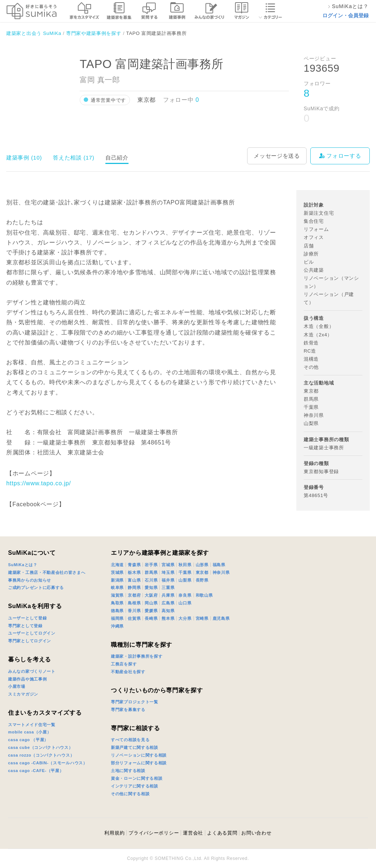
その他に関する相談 (130, 794)
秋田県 (185, 565)
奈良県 (185, 595)
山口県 (185, 603)
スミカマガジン (23, 694)
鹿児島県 (221, 618)
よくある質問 (222, 833)
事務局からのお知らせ (30, 580)
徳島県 (117, 611)
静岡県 (134, 587)
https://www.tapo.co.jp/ (39, 483)
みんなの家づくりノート (32, 671)
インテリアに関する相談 (135, 786)
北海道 (117, 565)
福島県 (219, 565)
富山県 (134, 580)
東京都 (202, 572)
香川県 (134, 611)
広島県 (168, 603)
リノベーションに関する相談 (139, 755)
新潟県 (117, 580)
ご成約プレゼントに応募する (36, 587)
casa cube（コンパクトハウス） (41, 747)
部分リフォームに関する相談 (139, 763)
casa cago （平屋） (28, 740)
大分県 (185, 618)
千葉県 (185, 572)
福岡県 (117, 618)
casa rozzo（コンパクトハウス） (41, 755)
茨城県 (117, 572)
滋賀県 (117, 595)
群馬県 (151, 572)
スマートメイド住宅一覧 (32, 725)
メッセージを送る (277, 156)
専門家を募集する (128, 710)
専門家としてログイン (30, 641)
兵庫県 (168, 595)
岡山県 (151, 603)
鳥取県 (117, 603)
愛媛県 (151, 611)
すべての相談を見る (130, 740)
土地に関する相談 (128, 771)
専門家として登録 (25, 626)
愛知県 (151, 587)
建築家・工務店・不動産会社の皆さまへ (47, 572)
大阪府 (151, 595)
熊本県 (168, 618)
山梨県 (185, 580)
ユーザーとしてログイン (32, 633)
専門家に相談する (135, 728)
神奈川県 (221, 572)
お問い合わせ (256, 833)
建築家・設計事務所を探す (137, 656)
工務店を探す (124, 664)
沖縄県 (117, 626)
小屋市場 (17, 686)
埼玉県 (168, 572)
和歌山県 (204, 595)
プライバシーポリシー (154, 833)
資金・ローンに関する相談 (137, 778)
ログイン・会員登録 (346, 15)
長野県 (202, 580)
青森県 (134, 565)
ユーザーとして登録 (27, 618)
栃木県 (134, 572)
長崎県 (151, 618)
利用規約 (114, 833)
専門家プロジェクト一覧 (135, 702)
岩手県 (151, 565)
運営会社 (193, 833)
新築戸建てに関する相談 (135, 747)
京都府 (134, 595)
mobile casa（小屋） (30, 732)
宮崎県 (202, 618)
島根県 (134, 603)
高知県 (168, 611)
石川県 (151, 580)
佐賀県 (134, 618)
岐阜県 (117, 587)
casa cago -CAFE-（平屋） (36, 771)
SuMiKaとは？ (23, 565)
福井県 (168, 580)
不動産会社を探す (128, 672)
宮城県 (168, 565)
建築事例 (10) (24, 158)
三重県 (168, 587)
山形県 (202, 565)
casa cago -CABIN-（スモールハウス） (48, 763)
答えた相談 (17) (74, 158)
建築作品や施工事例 (27, 679)
